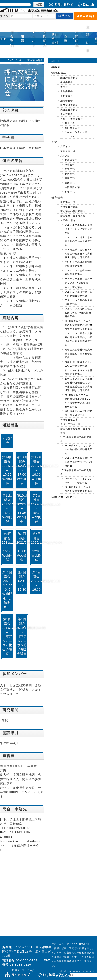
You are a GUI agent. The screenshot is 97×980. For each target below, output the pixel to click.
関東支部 (70, 169)
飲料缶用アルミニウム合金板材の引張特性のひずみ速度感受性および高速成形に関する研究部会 (79, 385)
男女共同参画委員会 (72, 119)
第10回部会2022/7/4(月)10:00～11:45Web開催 (22, 509)
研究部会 (7, 440)
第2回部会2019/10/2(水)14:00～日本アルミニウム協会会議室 (8, 636)
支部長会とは (68, 151)
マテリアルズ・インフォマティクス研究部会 (79, 481)
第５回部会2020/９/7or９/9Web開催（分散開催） (7, 590)
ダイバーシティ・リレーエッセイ (79, 134)
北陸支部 (70, 174)
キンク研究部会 (74, 287)
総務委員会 (67, 91)
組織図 (56, 67)
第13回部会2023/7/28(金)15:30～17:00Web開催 (22, 470)
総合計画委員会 (69, 78)
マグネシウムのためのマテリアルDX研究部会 (79, 281)
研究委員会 (67, 96)
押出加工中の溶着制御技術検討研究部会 (79, 264)
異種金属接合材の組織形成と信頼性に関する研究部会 (79, 353)
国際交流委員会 (69, 105)
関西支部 (70, 183)
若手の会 (70, 123)
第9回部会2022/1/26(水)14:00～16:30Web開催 (37, 509)
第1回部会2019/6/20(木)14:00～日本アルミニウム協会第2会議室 (22, 636)
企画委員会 (67, 114)
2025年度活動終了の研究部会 (76, 439)
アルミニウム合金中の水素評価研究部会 (79, 272)
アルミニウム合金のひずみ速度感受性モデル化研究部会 (79, 462)
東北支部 (70, 165)
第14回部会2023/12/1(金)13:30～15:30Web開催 (8, 470)
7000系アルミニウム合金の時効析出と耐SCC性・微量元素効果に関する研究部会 (79, 401)
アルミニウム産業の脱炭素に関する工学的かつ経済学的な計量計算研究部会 (79, 339)
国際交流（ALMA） (65, 497)
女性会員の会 (72, 128)
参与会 (64, 87)
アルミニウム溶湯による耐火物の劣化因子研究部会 (79, 241)
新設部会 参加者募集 (73, 216)
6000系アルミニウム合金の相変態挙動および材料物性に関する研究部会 (79, 325)
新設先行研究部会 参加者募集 (75, 431)
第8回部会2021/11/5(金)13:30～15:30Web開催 (8, 547)
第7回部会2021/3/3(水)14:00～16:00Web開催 (22, 547)
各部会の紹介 (68, 220)
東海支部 (70, 178)
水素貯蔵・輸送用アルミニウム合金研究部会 (79, 364)
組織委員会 (67, 82)
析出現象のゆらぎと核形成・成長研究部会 (79, 413)
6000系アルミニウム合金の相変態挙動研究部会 (79, 489)
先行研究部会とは (70, 424)
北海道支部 (71, 160)
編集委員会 (67, 101)
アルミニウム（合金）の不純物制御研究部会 (79, 294)
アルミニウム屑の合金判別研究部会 (79, 302)
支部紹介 (65, 156)
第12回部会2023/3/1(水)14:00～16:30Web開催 (37, 470)
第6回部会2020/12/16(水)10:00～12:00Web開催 (37, 547)
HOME (10, 60)
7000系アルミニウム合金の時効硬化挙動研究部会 (79, 450)
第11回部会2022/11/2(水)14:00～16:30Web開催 (8, 509)
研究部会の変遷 (69, 207)
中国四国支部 (72, 187)
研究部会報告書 (69, 420)
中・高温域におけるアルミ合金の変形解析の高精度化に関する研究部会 (79, 253)
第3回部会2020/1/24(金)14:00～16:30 (37, 581)
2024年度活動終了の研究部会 (76, 472)
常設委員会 (59, 73)
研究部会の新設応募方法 (74, 211)
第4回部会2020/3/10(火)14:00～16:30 (22, 581)
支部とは (65, 146)
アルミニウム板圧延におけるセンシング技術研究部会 (79, 229)
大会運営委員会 (69, 110)
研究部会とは (68, 202)
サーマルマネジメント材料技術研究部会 (79, 372)
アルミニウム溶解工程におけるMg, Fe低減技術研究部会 (79, 313)
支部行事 (87, 38)
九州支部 (70, 192)
